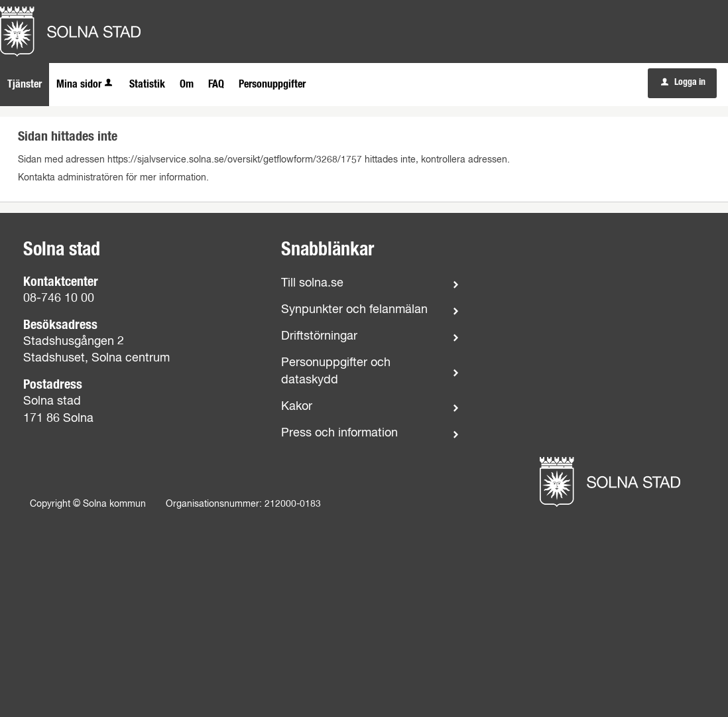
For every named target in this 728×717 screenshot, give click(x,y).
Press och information (339, 433)
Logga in (683, 82)
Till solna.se (312, 283)
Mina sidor (86, 84)
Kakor (297, 407)
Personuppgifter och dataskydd (336, 371)
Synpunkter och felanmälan (354, 310)
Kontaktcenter (61, 282)
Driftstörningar (319, 336)
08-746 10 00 (59, 298)
